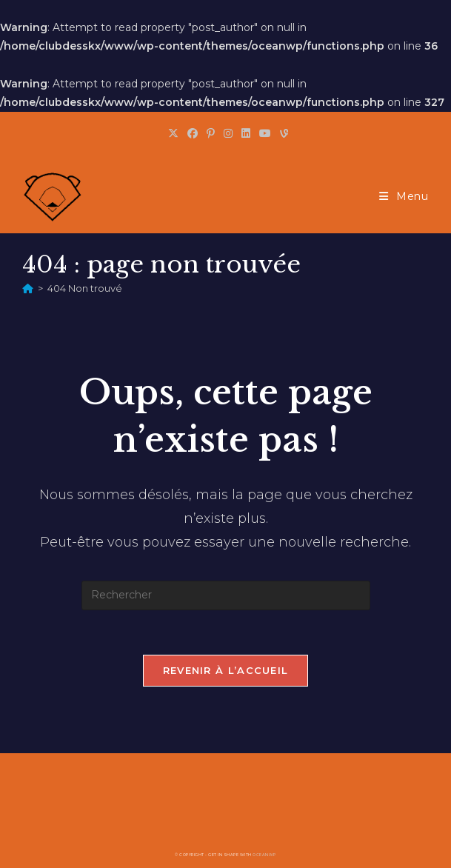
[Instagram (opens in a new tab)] (228, 133)
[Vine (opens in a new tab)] (282, 133)
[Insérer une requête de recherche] (226, 595)
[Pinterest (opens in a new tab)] (211, 133)
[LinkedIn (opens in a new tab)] (246, 133)
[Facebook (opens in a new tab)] (193, 133)
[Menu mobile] (404, 196)
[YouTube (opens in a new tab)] (265, 133)
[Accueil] (28, 288)
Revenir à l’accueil (226, 670)
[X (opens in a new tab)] (173, 133)
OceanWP (264, 855)
